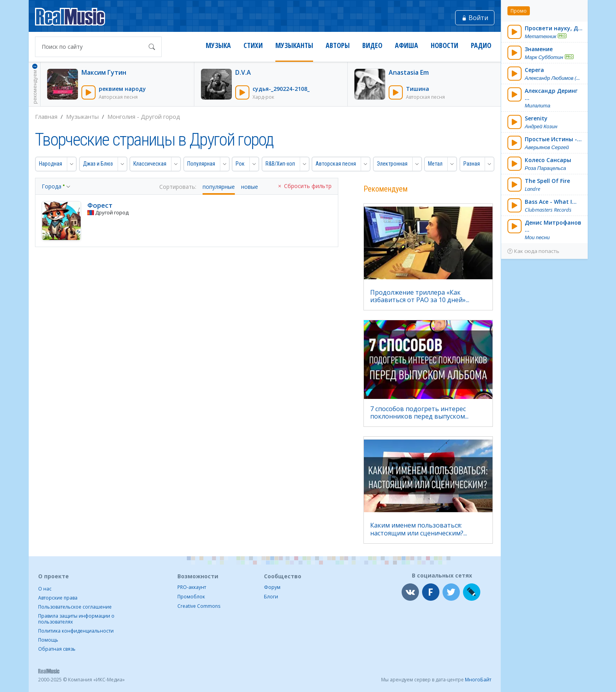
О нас (45, 589)
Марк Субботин (544, 57)
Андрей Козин (541, 126)
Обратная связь (57, 649)
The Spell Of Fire (547, 181)
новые (250, 187)
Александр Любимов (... (552, 78)
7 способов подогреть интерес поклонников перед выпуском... (419, 412)
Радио (481, 45)
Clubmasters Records (548, 210)
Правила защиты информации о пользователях (76, 619)
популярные (219, 187)
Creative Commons (199, 606)
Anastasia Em (409, 72)
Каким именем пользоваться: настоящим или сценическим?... (419, 529)
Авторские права (58, 598)
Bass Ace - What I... (551, 202)
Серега (534, 70)
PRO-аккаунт (192, 587)
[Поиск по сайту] (91, 47)
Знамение (539, 49)
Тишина (418, 89)
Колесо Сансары (548, 160)
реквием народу (122, 89)
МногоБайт (478, 680)
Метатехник (540, 36)
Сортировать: (178, 187)
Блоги (271, 597)
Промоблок (191, 597)
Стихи (253, 45)
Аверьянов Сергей (547, 147)
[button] (51, 164)
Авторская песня (118, 97)
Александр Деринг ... (551, 94)
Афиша (407, 45)
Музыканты (294, 45)
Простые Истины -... (553, 139)
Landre (532, 189)
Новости (444, 45)
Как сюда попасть (533, 251)
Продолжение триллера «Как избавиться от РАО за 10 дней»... (420, 296)
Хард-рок (263, 97)
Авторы (338, 45)
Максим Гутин (104, 72)
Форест (100, 205)
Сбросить (304, 186)
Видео (372, 45)
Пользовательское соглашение (75, 607)
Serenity (536, 118)
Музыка (218, 45)
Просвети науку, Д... (554, 28)
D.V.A (243, 72)
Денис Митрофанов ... (553, 226)
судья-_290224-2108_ (281, 89)
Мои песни (537, 237)
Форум (272, 587)
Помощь (48, 640)
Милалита (538, 106)
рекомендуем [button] (35, 83)
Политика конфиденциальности (76, 631)
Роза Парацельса (545, 168)
